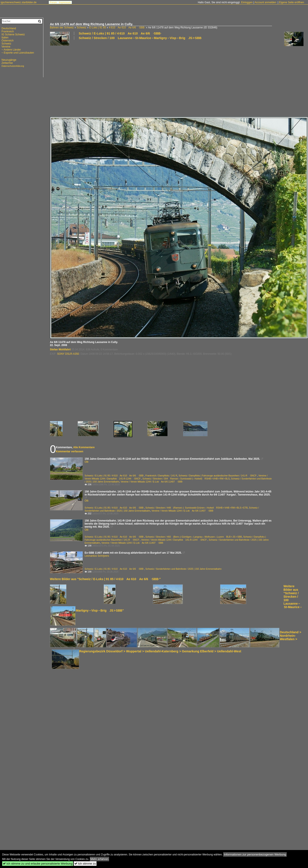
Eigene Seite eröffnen (291, 2)
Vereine (6, 47)
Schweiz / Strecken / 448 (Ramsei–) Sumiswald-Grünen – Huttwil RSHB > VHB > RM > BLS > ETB (197, 508)
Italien (5, 38)
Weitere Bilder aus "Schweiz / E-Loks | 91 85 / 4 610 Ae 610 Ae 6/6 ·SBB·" (105, 579)
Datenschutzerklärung (13, 66)
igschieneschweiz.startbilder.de (19, 2)
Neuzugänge (9, 60)
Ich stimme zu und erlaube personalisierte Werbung (38, 864)
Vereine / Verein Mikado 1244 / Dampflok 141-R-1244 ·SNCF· (174, 540)
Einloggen (247, 2)
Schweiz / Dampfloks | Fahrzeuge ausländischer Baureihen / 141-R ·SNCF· (218, 476)
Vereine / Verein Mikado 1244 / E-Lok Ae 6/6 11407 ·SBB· (152, 482)
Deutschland (9, 28)
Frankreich (8, 31)
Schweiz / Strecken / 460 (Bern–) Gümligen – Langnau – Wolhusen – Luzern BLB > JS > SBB (194, 537)
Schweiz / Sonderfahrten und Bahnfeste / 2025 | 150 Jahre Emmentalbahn (183, 569)
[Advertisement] (112, 78)
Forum (53, 2)
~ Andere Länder (11, 50)
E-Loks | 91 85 (97, 28)
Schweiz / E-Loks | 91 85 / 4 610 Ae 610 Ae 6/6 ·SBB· (120, 33)
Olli (86, 462)
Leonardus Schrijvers (97, 556)
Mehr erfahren (100, 859)
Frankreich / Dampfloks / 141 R (161, 476)
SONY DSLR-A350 (68, 354)
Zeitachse (7, 63)
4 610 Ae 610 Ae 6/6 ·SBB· (127, 28)
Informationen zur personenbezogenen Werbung (255, 854)
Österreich (7, 41)
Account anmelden (265, 2)
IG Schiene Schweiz (13, 34)
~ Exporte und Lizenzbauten (18, 53)
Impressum (65, 2)
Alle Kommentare (84, 447)
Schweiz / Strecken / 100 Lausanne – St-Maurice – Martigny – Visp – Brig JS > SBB (140, 38)
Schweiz (81, 28)
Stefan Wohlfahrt (60, 349)
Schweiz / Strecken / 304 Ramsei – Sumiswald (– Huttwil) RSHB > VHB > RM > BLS (186, 479)
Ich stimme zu (85, 864)
